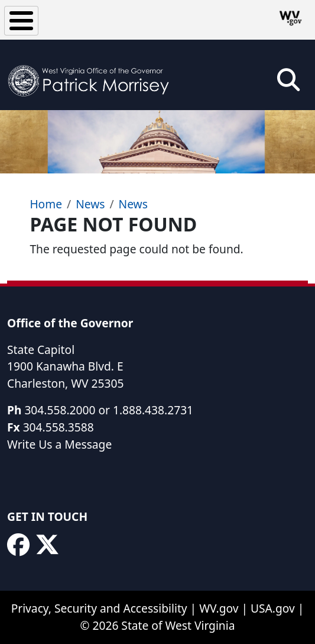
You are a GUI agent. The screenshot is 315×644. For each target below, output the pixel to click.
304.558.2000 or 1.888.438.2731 (109, 410)
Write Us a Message (59, 444)
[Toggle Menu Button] (21, 21)
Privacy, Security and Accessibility (99, 608)
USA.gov (273, 608)
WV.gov (219, 608)
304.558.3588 (59, 427)
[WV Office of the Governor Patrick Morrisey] (92, 75)
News (90, 204)
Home (46, 204)
